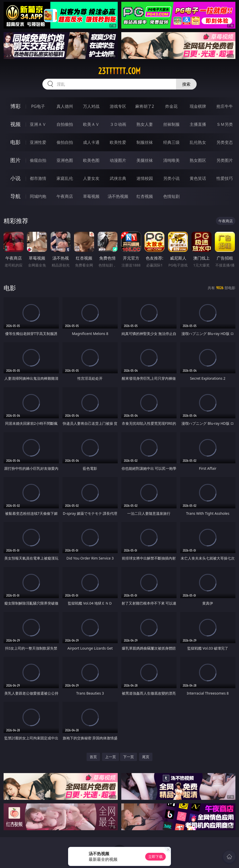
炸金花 (171, 106)
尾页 (146, 757)
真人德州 (65, 106)
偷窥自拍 (38, 160)
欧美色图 (91, 160)
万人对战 (91, 106)
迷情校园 (145, 178)
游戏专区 (118, 106)
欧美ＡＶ (91, 124)
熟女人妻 (145, 124)
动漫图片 (118, 160)
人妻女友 (91, 178)
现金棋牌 (198, 106)
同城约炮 (38, 196)
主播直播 (198, 124)
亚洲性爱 (38, 142)
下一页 (128, 757)
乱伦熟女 (198, 142)
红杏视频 (145, 196)
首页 (93, 757)
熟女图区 (198, 160)
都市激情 (38, 178)
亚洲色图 (65, 160)
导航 (15, 196)
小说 (15, 178)
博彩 (15, 106)
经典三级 (171, 142)
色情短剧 (171, 196)
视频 (15, 124)
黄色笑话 (198, 178)
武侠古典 (118, 178)
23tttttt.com (119, 71)
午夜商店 (65, 196)
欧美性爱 (118, 142)
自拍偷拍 (65, 124)
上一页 (111, 757)
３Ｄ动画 (118, 124)
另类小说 (171, 178)
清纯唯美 (171, 160)
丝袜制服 (171, 124)
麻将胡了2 (145, 106)
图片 (15, 160)
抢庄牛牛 (225, 106)
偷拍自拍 (65, 142)
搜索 (186, 84)
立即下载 (155, 857)
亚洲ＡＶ (38, 124)
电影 (15, 142)
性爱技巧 (225, 178)
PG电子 (38, 106)
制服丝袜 (145, 142)
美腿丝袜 (145, 160)
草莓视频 (91, 196)
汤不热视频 (118, 196)
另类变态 (225, 142)
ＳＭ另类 (225, 124)
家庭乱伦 (65, 178)
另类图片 (225, 160)
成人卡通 (91, 142)
